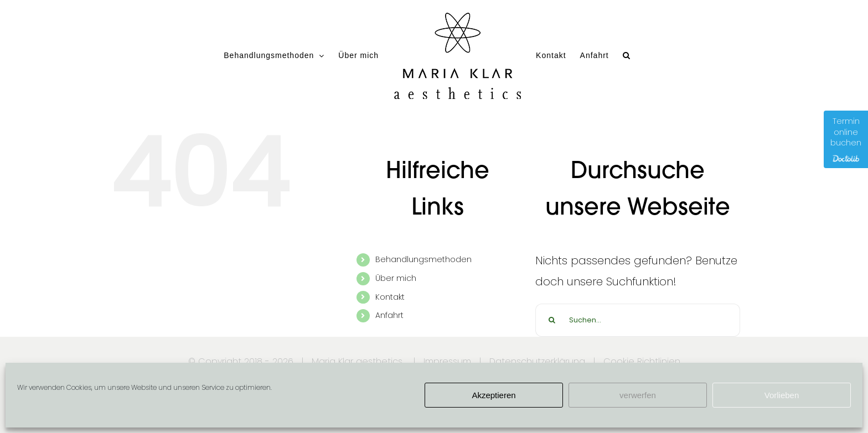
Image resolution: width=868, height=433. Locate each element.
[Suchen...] (638, 320)
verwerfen (638, 395)
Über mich (396, 278)
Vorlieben (782, 395)
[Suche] (552, 320)
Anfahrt (389, 315)
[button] (627, 55)
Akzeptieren (494, 395)
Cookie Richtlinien (642, 361)
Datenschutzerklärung (537, 361)
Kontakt (390, 297)
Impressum (447, 361)
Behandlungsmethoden (423, 259)
